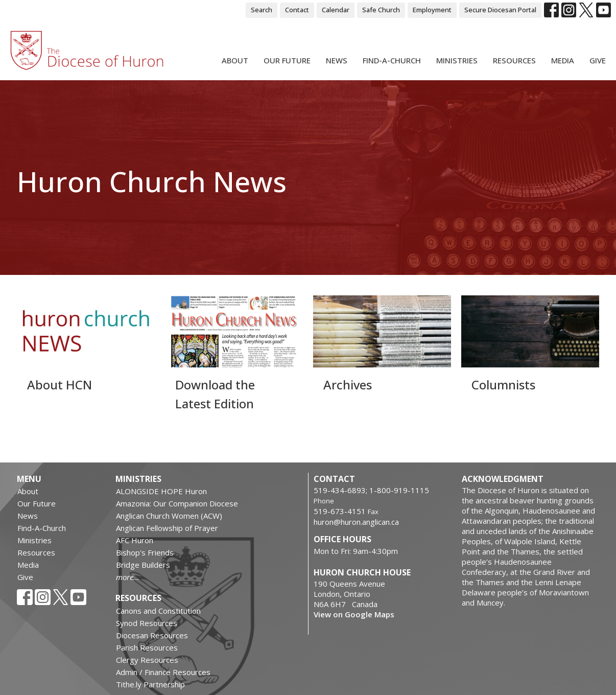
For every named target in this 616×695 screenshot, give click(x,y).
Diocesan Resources (152, 635)
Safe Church (381, 10)
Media (563, 60)
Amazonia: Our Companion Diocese (177, 503)
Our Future (287, 60)
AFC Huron (135, 540)
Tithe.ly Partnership (150, 684)
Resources (514, 60)
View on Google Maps (354, 614)
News (337, 60)
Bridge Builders (143, 565)
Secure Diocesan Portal (500, 10)
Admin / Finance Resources (163, 672)
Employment (432, 10)
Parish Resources (147, 647)
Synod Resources (147, 623)
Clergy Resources (147, 660)
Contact (297, 10)
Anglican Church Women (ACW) (169, 516)
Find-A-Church (392, 60)
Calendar (336, 10)
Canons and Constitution (158, 611)
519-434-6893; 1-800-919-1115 (371, 490)
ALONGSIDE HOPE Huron (161, 491)
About (235, 60)
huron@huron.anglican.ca (356, 522)
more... (128, 577)
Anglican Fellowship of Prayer (167, 528)
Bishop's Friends (145, 552)
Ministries (457, 60)
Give (598, 60)
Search (262, 10)
